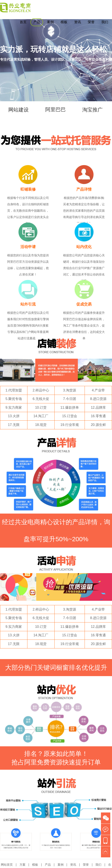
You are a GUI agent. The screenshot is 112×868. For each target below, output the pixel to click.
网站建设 (18, 110)
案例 (50, 22)
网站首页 (7, 865)
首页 (23, 22)
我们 (105, 22)
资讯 (78, 22)
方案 (23, 865)
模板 (64, 22)
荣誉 (91, 22)
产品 (37, 22)
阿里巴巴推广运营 (55, 118)
